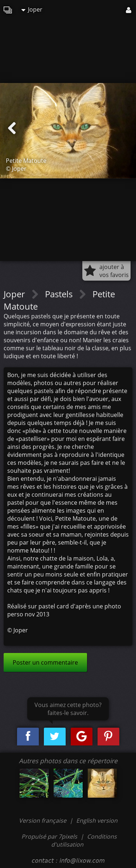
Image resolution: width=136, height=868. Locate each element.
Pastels (60, 294)
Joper (32, 9)
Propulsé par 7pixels (49, 836)
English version (97, 821)
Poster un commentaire (45, 662)
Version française (43, 821)
